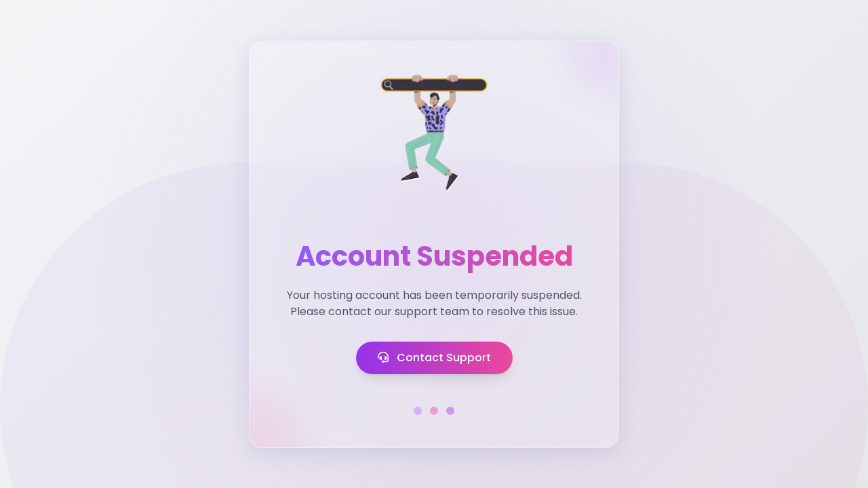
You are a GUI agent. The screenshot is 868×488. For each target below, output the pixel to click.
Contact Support (434, 358)
